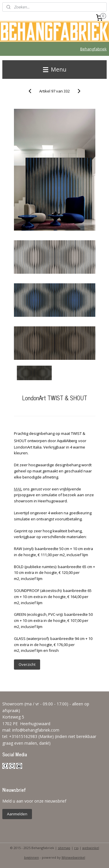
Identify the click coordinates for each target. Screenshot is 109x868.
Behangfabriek (93, 49)
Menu (55, 69)
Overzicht (27, 664)
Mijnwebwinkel (73, 857)
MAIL (18, 489)
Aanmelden (17, 814)
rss (76, 848)
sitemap (64, 848)
